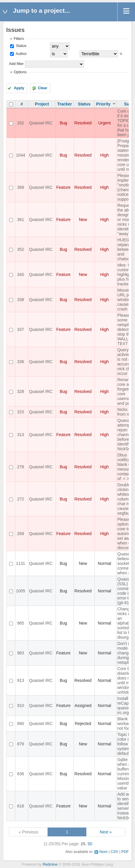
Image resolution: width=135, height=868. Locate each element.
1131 (21, 563)
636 (21, 774)
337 (21, 329)
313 (21, 435)
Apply (19, 88)
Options (20, 72)
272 (21, 499)
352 (21, 249)
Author (21, 54)
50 (90, 844)
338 (21, 300)
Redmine (50, 864)
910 (21, 706)
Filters (19, 39)
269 (21, 534)
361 (21, 220)
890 (21, 724)
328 (21, 391)
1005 (21, 591)
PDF (125, 852)
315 (21, 412)
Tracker (65, 104)
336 (21, 362)
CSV (115, 852)
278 (21, 467)
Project (42, 104)
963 (21, 653)
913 (21, 680)
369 (21, 187)
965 (21, 623)
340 (21, 274)
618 (21, 806)
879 (21, 744)
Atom (103, 852)
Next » (106, 832)
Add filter (16, 64)
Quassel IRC (41, 123)
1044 (21, 155)
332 (21, 123)
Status (21, 46)
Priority (103, 104)
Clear (43, 88)
